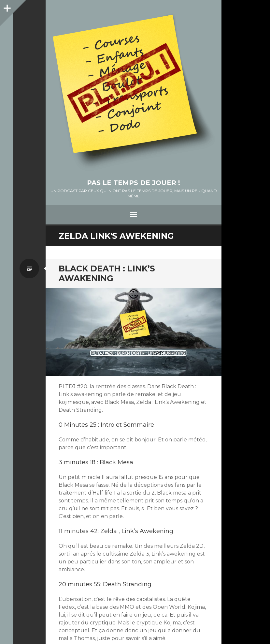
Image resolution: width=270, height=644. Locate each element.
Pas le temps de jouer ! (134, 183)
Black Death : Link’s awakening (107, 273)
